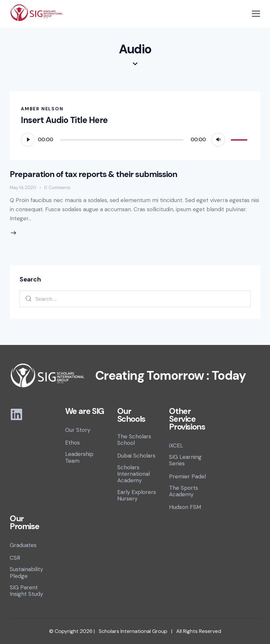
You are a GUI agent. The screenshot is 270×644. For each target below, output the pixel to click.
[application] (135, 139)
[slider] (122, 140)
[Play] (28, 140)
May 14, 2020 (23, 188)
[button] (256, 14)
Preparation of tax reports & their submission (93, 174)
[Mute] (218, 140)
